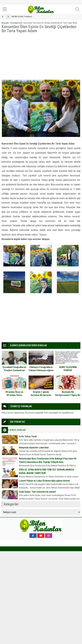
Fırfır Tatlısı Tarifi (28, 436)
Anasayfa (5, 23)
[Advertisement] (41, 57)
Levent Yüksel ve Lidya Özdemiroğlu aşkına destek (44, 481)
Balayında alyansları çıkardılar (34, 448)
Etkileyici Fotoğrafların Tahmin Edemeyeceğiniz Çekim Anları (41, 370)
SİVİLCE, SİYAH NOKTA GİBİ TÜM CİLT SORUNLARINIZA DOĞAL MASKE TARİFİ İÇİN (46, 471)
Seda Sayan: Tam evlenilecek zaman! (37, 492)
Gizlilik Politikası (22, 17)
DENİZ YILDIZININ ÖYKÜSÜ (68, 369)
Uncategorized (16, 23)
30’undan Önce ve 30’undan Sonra (14, 394)
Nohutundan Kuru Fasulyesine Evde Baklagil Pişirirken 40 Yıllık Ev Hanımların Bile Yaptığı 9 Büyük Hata (48, 460)
